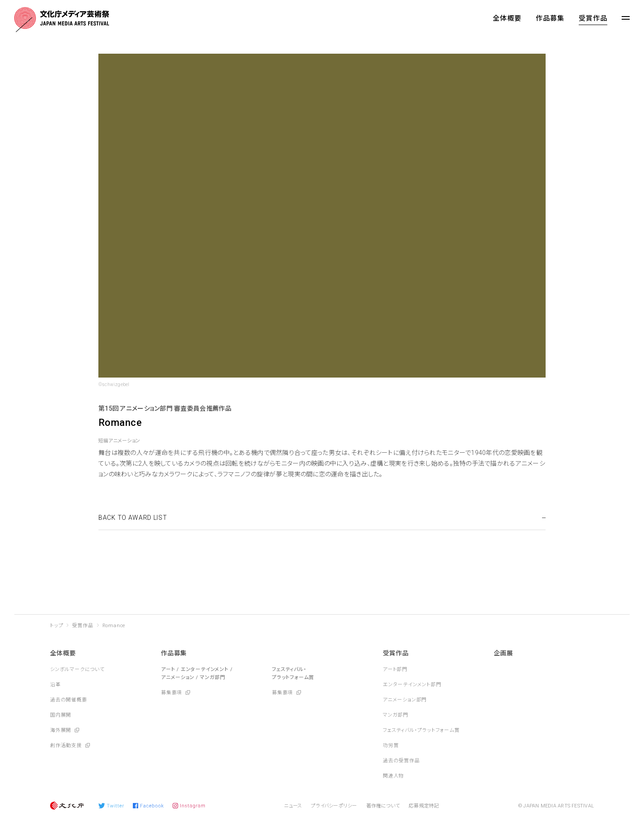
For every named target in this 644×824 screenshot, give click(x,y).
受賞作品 (593, 18)
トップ (57, 626)
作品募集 (550, 18)
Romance (114, 626)
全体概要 (507, 18)
